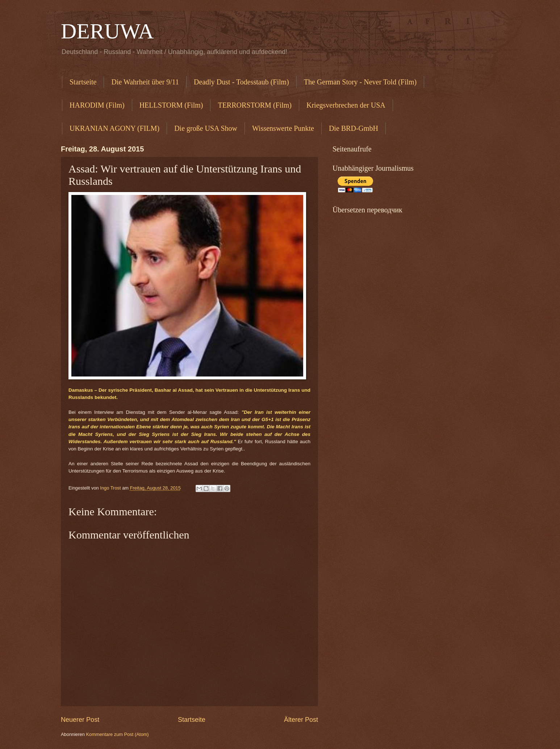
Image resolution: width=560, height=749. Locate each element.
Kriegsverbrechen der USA (346, 105)
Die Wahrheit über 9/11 (145, 82)
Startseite (83, 82)
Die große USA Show (206, 128)
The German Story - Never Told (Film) (360, 82)
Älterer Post (301, 720)
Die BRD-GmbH (354, 128)
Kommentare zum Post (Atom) (117, 734)
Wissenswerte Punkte (283, 128)
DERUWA (107, 31)
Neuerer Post (80, 720)
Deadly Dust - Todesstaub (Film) (241, 82)
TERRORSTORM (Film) (255, 105)
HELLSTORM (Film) (171, 105)
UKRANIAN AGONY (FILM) (114, 128)
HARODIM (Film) (97, 105)
